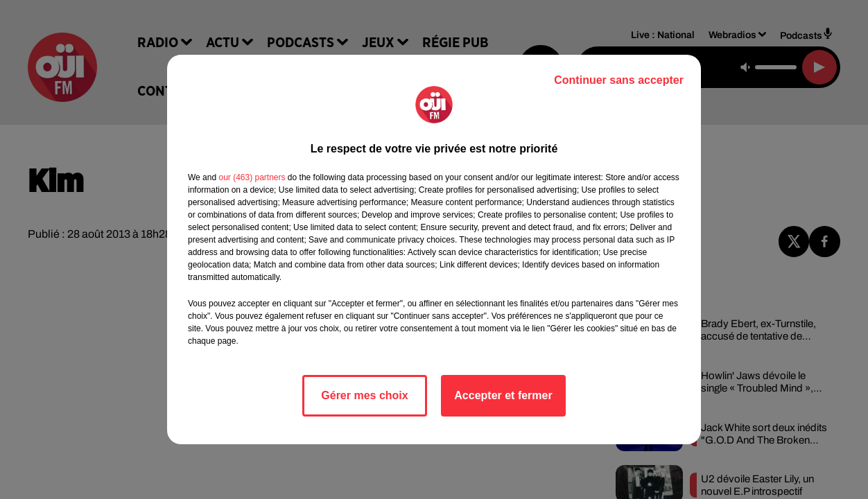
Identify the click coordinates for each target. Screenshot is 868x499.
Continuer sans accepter (619, 80)
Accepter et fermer (503, 395)
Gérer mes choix (364, 395)
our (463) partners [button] (252, 177)
